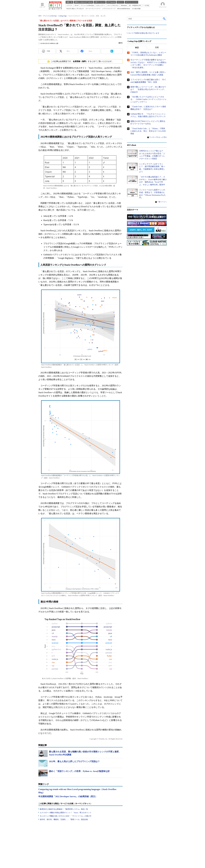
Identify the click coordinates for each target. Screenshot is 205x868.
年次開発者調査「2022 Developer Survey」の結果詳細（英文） (68, 796)
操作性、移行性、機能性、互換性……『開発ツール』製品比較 (64, 819)
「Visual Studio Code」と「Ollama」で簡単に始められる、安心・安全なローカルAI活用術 (148, 131)
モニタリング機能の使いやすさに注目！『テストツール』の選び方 (66, 816)
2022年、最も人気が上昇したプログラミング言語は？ (74, 761)
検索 (164, 19)
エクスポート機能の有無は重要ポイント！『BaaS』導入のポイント (66, 813)
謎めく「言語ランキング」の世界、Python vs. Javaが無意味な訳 (79, 771)
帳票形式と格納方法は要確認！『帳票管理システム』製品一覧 (64, 809)
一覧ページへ (162, 202)
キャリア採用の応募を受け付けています (144, 33)
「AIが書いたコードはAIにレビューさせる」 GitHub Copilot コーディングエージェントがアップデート (148, 99)
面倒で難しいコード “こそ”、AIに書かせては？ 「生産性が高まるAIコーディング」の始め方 (148, 89)
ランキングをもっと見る (158, 137)
